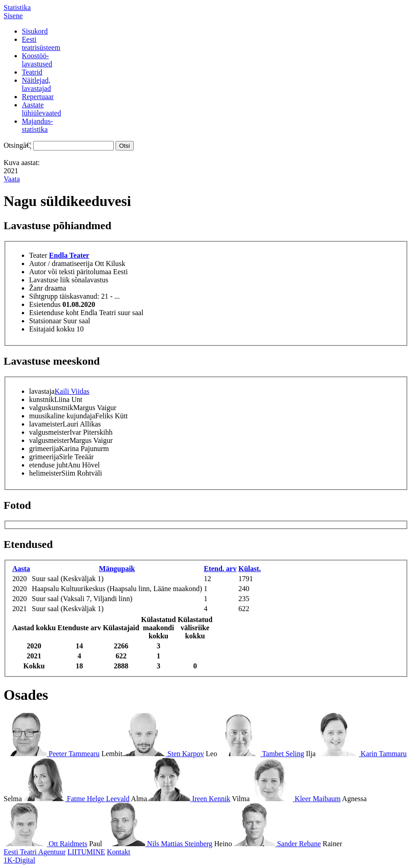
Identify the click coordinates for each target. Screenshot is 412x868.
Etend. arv (220, 569)
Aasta (21, 569)
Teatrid (32, 72)
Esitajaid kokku (52, 329)
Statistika (17, 8)
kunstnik (42, 399)
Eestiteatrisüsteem (41, 43)
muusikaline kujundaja (62, 416)
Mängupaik (117, 569)
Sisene (13, 16)
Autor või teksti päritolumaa (70, 272)
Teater (38, 255)
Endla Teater (69, 255)
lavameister (46, 424)
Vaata (12, 179)
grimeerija (44, 449)
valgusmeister (49, 432)
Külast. (249, 569)
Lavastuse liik (49, 280)
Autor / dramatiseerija (61, 263)
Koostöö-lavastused (37, 60)
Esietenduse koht (54, 313)
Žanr (36, 288)
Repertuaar (38, 97)
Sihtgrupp (43, 296)
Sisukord (35, 31)
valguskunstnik (51, 408)
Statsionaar (45, 321)
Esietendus (45, 304)
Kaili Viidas (72, 391)
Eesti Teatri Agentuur (35, 852)
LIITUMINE (86, 852)
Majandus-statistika (37, 125)
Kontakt (119, 852)
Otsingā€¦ (18, 145)
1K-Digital (19, 860)
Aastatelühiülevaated (41, 109)
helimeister (45, 473)
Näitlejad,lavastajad (36, 84)
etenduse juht (48, 465)
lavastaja (42, 391)
